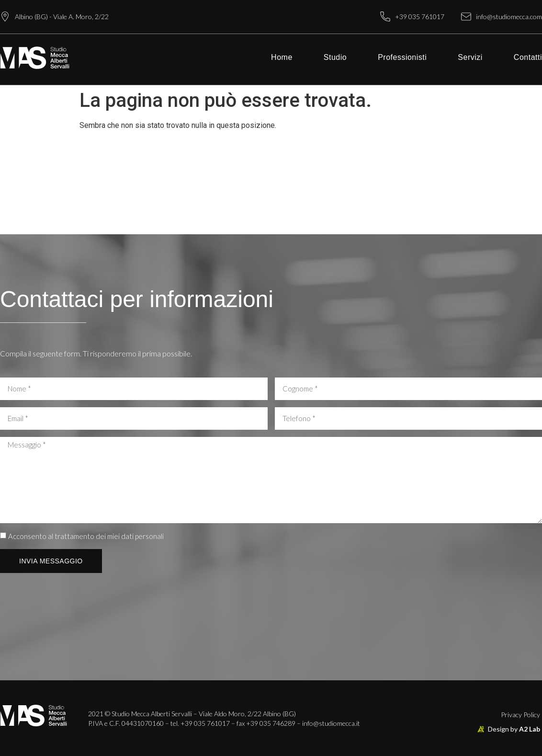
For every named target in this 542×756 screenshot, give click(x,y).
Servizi (470, 57)
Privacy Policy (520, 715)
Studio (335, 57)
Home (282, 57)
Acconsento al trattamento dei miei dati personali (86, 536)
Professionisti (402, 57)
